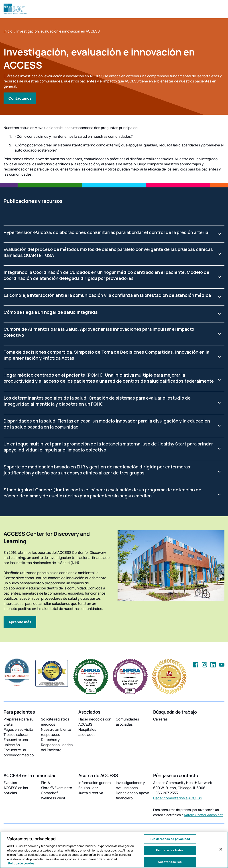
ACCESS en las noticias (16, 790)
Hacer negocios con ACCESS (95, 722)
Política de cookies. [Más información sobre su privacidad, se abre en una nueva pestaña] (22, 863)
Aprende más (20, 622)
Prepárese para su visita (19, 722)
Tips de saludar (16, 735)
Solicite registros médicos (55, 722)
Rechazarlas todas (170, 850)
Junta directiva (91, 793)
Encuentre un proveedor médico (19, 752)
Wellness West (53, 798)
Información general (95, 783)
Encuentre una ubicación (16, 742)
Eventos (10, 783)
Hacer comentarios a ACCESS (178, 798)
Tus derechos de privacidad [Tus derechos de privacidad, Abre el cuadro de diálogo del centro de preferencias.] (170, 839)
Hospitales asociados (87, 732)
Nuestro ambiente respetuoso (56, 732)
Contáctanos (20, 98)
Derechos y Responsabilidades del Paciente (57, 745)
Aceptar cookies (170, 862)
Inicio (8, 31)
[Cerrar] (221, 849)
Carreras (160, 719)
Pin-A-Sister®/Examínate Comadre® (56, 788)
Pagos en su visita (18, 729)
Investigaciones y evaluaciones (130, 785)
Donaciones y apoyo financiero (132, 795)
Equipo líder (88, 788)
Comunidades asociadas (127, 722)
